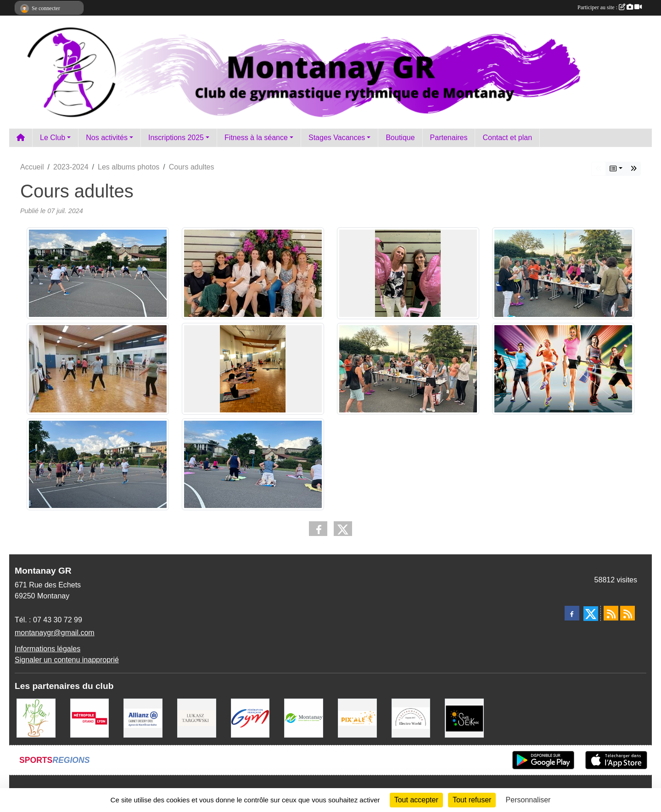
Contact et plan (507, 138)
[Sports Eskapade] (464, 718)
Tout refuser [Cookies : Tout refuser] (472, 800)
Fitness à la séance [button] (256, 138)
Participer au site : (610, 7)
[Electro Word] (411, 718)
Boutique (400, 138)
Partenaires (449, 138)
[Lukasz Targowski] (197, 718)
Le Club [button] (53, 138)
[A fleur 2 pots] (36, 718)
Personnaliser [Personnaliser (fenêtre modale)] (528, 800)
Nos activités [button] (107, 138)
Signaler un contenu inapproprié (67, 660)
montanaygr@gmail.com (55, 633)
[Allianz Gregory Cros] (143, 718)
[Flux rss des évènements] (627, 613)
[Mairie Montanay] (304, 718)
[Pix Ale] (357, 718)
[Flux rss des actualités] (611, 613)
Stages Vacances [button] (337, 138)
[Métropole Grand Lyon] (90, 718)
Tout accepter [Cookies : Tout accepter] (416, 800)
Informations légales (48, 649)
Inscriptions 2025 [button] (176, 138)
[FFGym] (250, 718)
